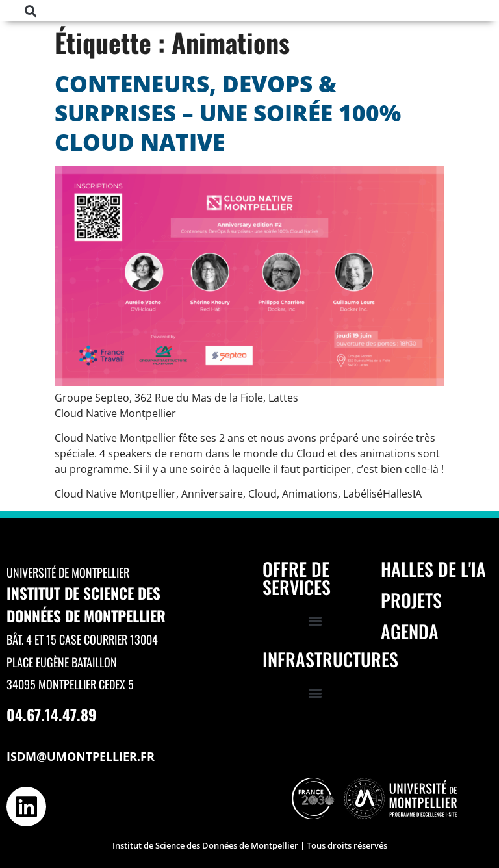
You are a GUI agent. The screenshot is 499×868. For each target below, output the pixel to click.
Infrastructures (330, 659)
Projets (411, 600)
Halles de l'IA (433, 569)
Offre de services (297, 578)
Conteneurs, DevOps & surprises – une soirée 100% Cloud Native (228, 113)
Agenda (410, 631)
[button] (31, 11)
